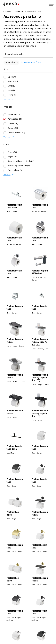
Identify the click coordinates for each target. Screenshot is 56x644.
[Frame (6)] (5, 95)
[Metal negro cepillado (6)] (5, 166)
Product (8, 107)
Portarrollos (10, 63)
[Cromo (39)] (5, 153)
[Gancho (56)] (5, 124)
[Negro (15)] (5, 157)
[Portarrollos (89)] (5, 119)
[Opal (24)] (5, 77)
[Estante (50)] (5, 128)
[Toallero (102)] (5, 115)
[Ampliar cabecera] (51, 4)
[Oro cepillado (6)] (5, 171)
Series (6, 69)
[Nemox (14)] (5, 82)
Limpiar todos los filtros (31, 63)
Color (6, 145)
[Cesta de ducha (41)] (5, 133)
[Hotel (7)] (5, 91)
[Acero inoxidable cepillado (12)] (5, 162)
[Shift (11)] (5, 86)
